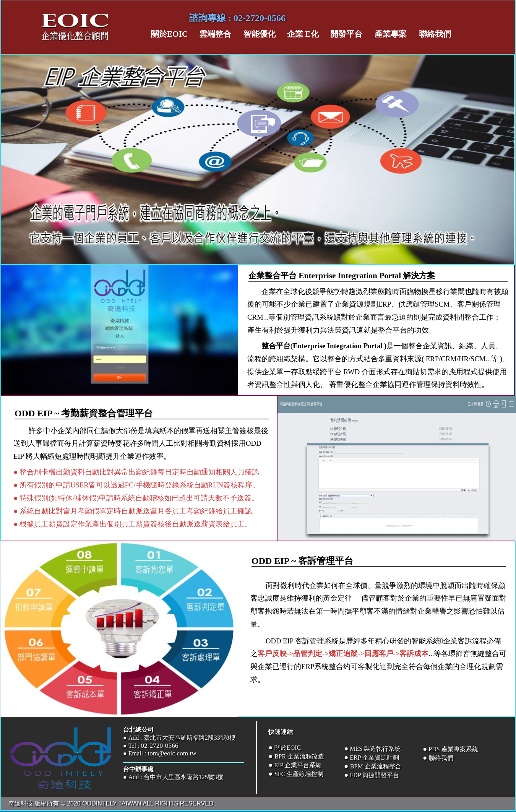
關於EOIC (288, 748)
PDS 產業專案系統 (453, 749)
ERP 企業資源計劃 (374, 758)
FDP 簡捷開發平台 (374, 775)
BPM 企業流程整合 (376, 766)
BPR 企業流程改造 (299, 756)
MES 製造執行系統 (375, 749)
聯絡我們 (441, 758)
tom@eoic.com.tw (172, 753)
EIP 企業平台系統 (297, 765)
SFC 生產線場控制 (299, 774)
